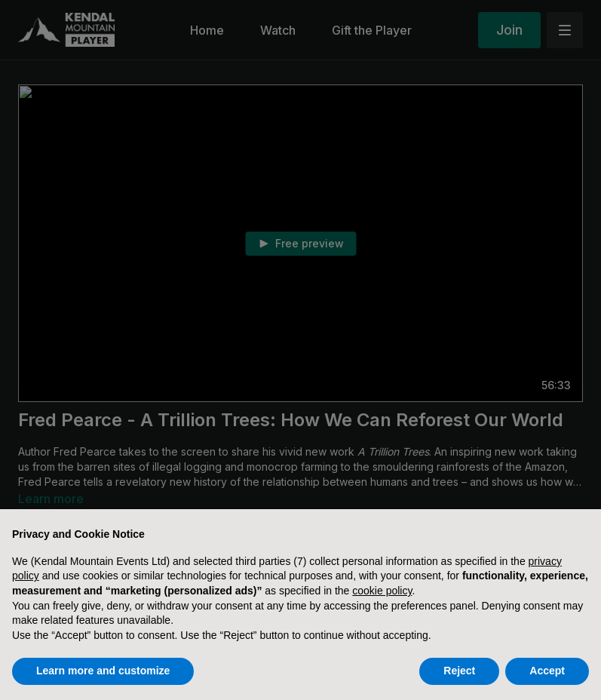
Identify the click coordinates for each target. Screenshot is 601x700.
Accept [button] (547, 671)
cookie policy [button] (382, 591)
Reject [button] (459, 671)
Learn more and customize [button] (103, 671)
